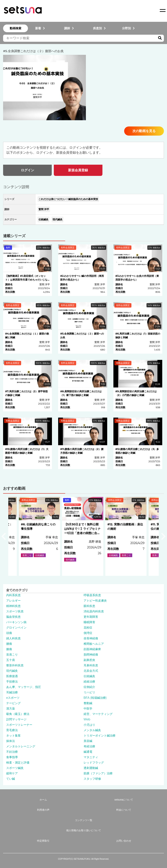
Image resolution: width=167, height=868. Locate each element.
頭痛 (9, 633)
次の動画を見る (144, 131)
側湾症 (88, 633)
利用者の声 (43, 810)
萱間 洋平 (44, 209)
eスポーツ (13, 698)
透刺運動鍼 (91, 768)
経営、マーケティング (98, 714)
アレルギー (13, 601)
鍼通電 (88, 752)
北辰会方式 (91, 671)
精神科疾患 (13, 606)
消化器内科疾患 (94, 611)
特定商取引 (43, 841)
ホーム (43, 800)
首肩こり (12, 655)
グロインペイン (16, 628)
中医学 (88, 709)
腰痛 (9, 644)
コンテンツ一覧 (84, 820)
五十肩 (11, 660)
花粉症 (88, 628)
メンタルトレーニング (21, 746)
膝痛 (9, 649)
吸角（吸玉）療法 (18, 714)
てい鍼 (11, 779)
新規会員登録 (78, 170)
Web (87, 719)
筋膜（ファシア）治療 (98, 773)
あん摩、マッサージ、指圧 (24, 687)
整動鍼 (88, 703)
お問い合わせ (124, 841)
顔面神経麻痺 (92, 649)
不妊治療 (12, 752)
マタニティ (91, 757)
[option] (83, 536)
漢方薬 (11, 709)
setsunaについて (124, 800)
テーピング (13, 703)
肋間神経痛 (91, 655)
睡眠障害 (89, 622)
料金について (124, 810)
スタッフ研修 (92, 779)
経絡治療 (89, 682)
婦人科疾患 (13, 638)
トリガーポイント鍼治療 (100, 736)
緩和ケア (12, 773)
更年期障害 (91, 617)
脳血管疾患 (13, 617)
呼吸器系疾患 (92, 595)
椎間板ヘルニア (94, 644)
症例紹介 (89, 687)
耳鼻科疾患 (91, 665)
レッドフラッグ (94, 763)
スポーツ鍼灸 (15, 768)
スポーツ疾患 (15, 611)
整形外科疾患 (15, 665)
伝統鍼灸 (43, 219)
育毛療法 (12, 730)
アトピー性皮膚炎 (95, 601)
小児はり (89, 725)
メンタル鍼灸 (92, 730)
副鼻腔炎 (89, 660)
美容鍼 (88, 741)
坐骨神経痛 (91, 638)
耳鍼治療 (12, 692)
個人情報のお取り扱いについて (84, 830)
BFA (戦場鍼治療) (95, 698)
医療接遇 (12, 676)
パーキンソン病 (16, 622)
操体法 (11, 741)
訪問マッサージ (16, 719)
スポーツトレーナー (19, 725)
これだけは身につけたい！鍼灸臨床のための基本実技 (68, 199)
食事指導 (12, 757)
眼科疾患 (89, 606)
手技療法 (12, 682)
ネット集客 (13, 736)
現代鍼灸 (58, 219)
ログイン (28, 170)
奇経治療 (89, 746)
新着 (40, 28)
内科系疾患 (13, 595)
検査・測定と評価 (18, 763)
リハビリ (89, 692)
